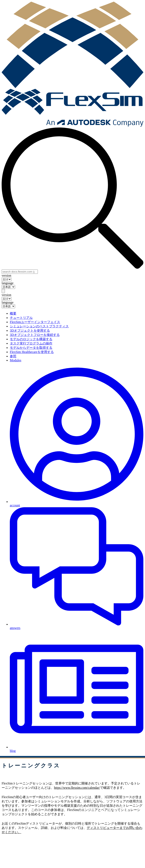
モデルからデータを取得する (31, 348)
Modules (16, 360)
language (8, 283)
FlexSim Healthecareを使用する (32, 352)
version (6, 276)
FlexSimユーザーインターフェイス (35, 322)
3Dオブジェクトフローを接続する (35, 335)
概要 (13, 313)
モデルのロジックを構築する (31, 339)
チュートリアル (21, 318)
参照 (13, 356)
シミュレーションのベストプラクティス (39, 326)
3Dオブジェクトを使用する (30, 331)
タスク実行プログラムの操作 (31, 343)
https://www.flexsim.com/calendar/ (77, 788)
